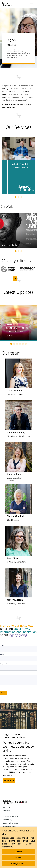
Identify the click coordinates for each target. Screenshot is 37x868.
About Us (6, 807)
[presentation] (16, 680)
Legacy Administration (11, 823)
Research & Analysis (10, 816)
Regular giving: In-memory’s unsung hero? (17, 331)
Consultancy (8, 820)
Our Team (7, 811)
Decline (18, 858)
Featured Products (10, 826)
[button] (32, 4)
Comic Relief (10, 245)
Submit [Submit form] (4, 693)
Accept (18, 852)
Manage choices (18, 864)
